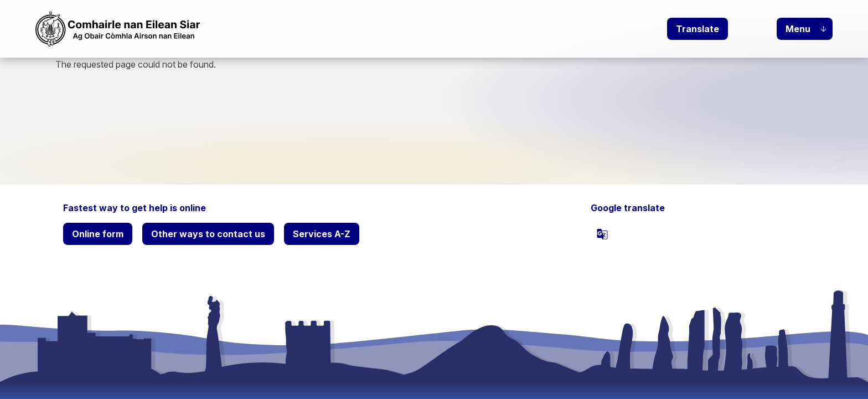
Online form (98, 234)
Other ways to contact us (208, 234)
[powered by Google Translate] (602, 234)
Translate (697, 29)
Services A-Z (322, 234)
